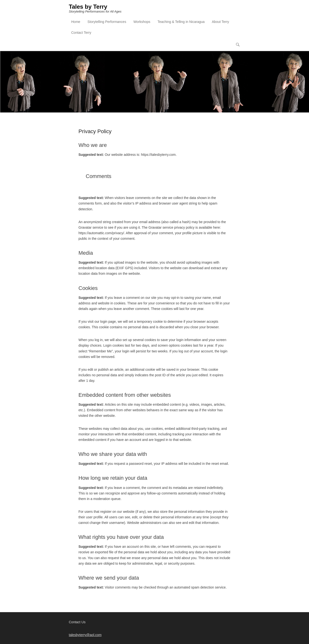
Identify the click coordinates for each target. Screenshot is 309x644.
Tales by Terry (88, 7)
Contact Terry (81, 33)
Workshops (142, 22)
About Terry (221, 22)
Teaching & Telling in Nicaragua (181, 22)
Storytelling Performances (107, 22)
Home (76, 22)
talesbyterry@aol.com (85, 635)
